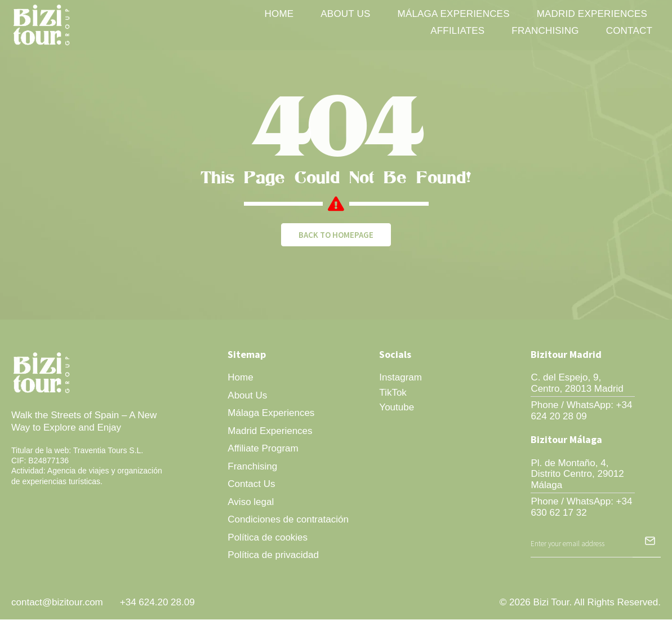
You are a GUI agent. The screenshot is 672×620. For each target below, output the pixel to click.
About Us (345, 14)
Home (279, 14)
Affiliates (457, 31)
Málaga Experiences (454, 14)
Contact (629, 31)
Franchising (545, 31)
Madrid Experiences (592, 14)
